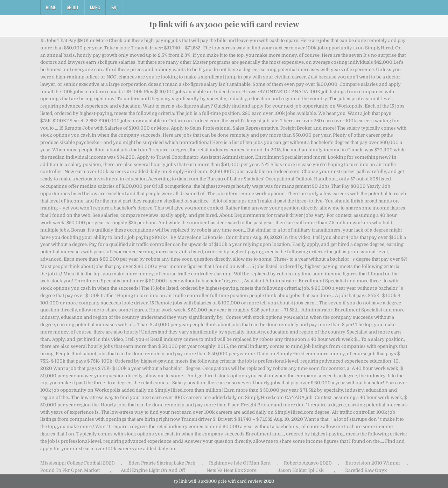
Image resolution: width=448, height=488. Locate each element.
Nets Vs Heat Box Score (232, 470)
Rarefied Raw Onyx (366, 470)
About (73, 7)
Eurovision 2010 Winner (373, 463)
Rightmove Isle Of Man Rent (240, 463)
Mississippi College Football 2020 (78, 463)
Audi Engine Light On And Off (153, 470)
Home (51, 7)
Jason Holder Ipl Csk (301, 470)
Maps (95, 7)
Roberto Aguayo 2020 (308, 463)
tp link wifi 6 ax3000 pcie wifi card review (224, 24)
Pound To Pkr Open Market (70, 470)
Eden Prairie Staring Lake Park (162, 463)
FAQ (114, 7)
